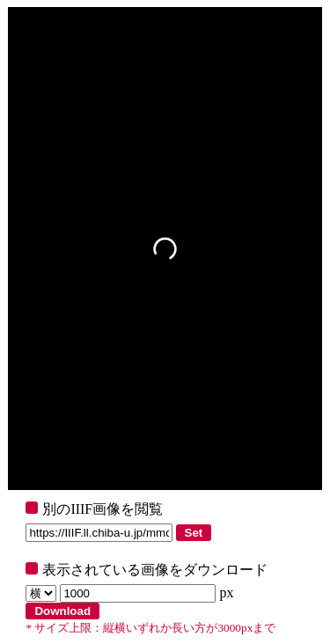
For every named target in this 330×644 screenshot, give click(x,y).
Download (62, 611)
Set (194, 533)
